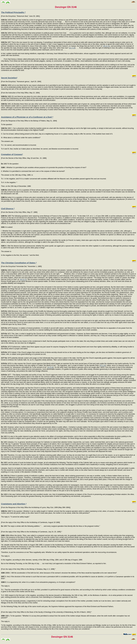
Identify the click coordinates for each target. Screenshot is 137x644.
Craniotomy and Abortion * (14, 504)
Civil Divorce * (8, 209)
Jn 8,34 (51, 367)
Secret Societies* (9, 78)
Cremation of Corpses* (12, 154)
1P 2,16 (103, 365)
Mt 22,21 (106, 46)
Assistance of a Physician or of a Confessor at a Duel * (27, 117)
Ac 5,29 (72, 48)
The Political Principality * (13, 12)
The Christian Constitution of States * (19, 263)
